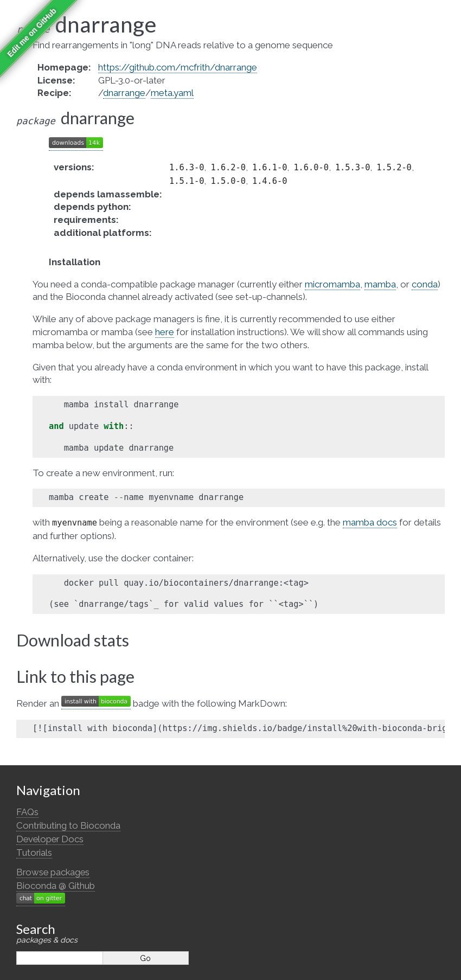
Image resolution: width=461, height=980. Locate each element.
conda (425, 284)
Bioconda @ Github (56, 886)
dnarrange (124, 93)
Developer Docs (50, 839)
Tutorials (34, 853)
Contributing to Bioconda (68, 825)
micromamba (332, 284)
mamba (380, 284)
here (165, 332)
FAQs (27, 812)
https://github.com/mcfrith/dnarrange (178, 67)
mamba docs (370, 522)
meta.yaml (172, 93)
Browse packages (53, 872)
